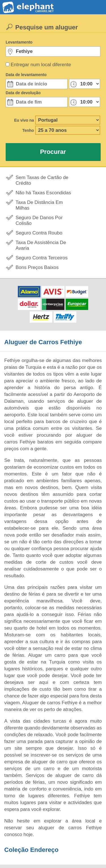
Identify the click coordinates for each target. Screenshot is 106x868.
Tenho (28, 130)
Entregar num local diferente (41, 65)
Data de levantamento (26, 75)
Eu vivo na (24, 120)
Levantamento (19, 42)
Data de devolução (23, 93)
